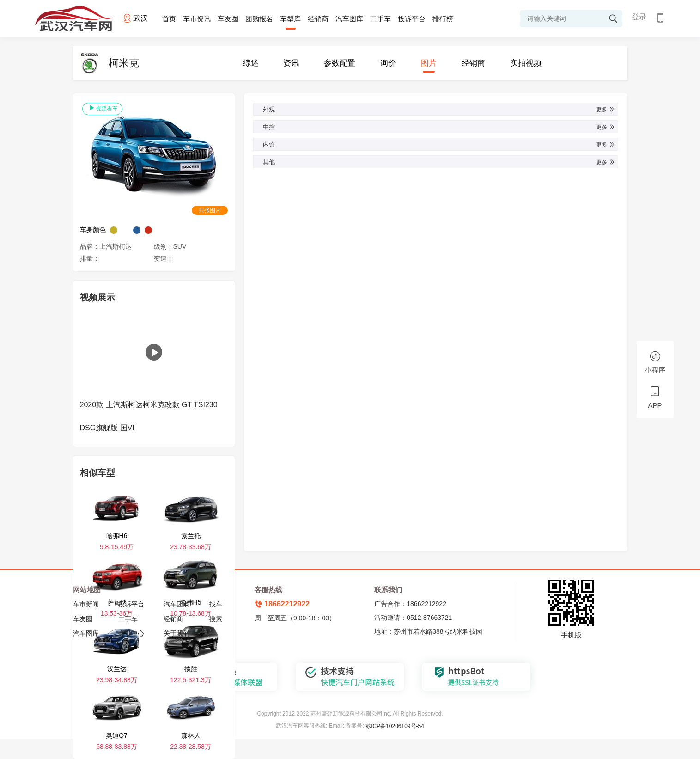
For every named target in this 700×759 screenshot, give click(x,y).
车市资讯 (197, 19)
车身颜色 (93, 230)
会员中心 (131, 633)
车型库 (290, 19)
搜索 (216, 619)
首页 (169, 19)
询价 (388, 63)
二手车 (380, 19)
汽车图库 (349, 19)
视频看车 (102, 108)
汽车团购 (177, 604)
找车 (216, 604)
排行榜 (443, 19)
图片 (429, 63)
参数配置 (340, 63)
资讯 (291, 63)
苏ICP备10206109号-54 (395, 726)
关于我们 (177, 633)
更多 (606, 110)
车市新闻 (86, 604)
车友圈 (228, 19)
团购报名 (259, 19)
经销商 (318, 19)
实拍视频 (526, 63)
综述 (251, 63)
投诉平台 (412, 19)
